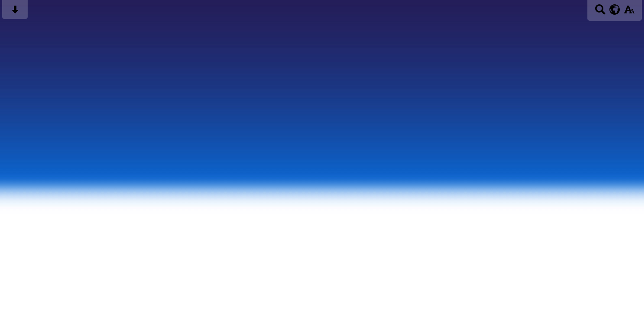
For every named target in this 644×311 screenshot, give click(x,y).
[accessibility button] (629, 12)
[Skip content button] (15, 12)
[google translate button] (615, 10)
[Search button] (600, 12)
